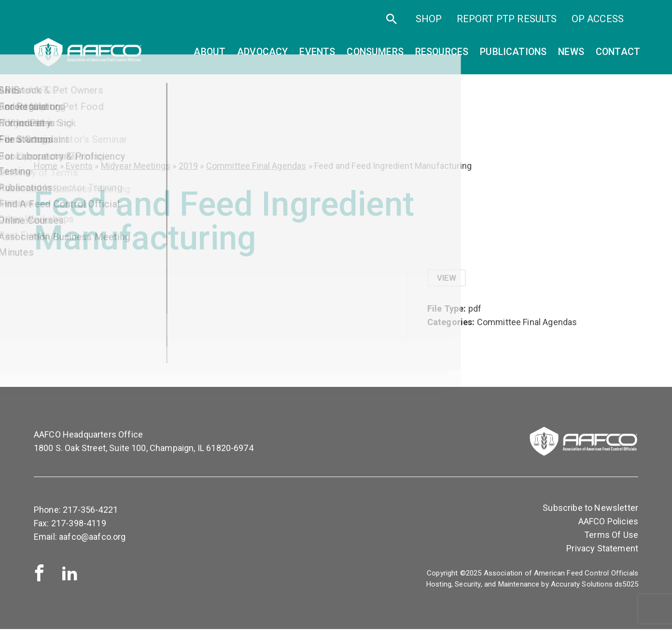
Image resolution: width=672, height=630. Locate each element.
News (571, 56)
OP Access (598, 23)
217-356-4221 (90, 511)
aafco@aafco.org (92, 538)
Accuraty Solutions (582, 585)
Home (46, 166)
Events (79, 166)
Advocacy (262, 56)
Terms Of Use (611, 536)
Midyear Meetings (136, 166)
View (448, 278)
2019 (189, 166)
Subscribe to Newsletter (590, 509)
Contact (618, 56)
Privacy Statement (602, 549)
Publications (513, 56)
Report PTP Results (507, 23)
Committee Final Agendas (256, 166)
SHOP (429, 23)
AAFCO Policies (608, 522)
